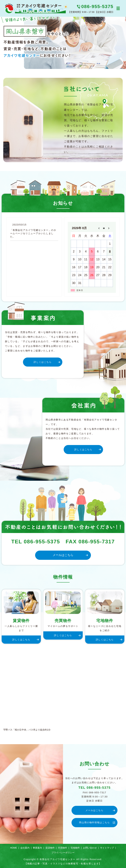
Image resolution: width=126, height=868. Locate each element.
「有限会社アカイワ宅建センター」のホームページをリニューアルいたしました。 (33, 233)
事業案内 (37, 848)
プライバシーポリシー (63, 853)
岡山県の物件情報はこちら (94, 822)
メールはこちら (63, 555)
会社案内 (25, 848)
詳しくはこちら (43, 362)
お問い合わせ (90, 848)
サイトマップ (107, 848)
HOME (14, 848)
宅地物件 (75, 848)
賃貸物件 (50, 848)
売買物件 (63, 848)
